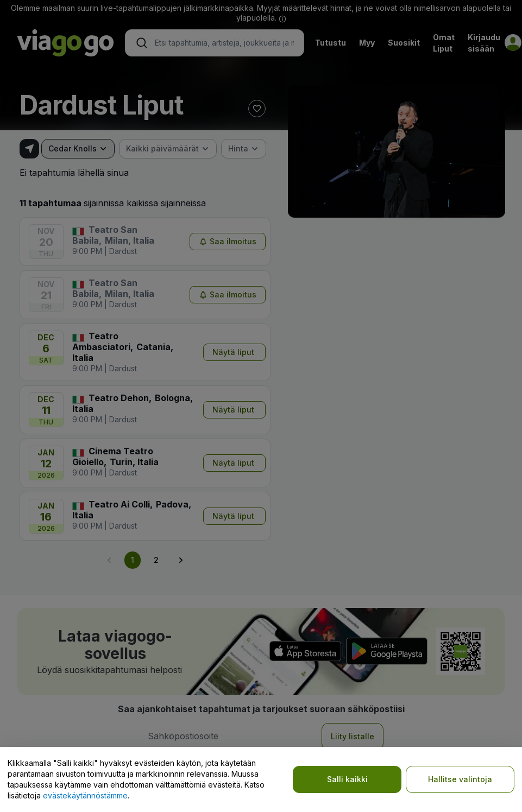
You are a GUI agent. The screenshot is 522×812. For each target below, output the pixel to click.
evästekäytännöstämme (85, 795)
